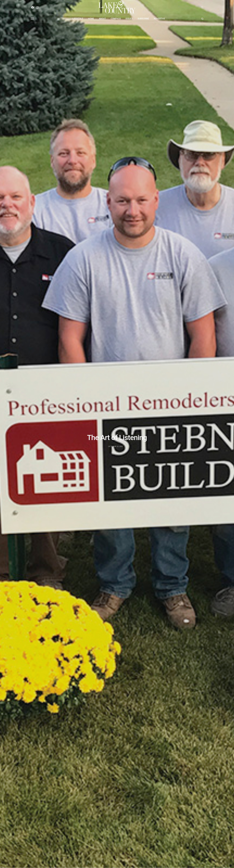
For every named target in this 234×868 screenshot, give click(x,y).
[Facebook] (33, 7)
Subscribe (143, 19)
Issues (129, 19)
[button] (202, 19)
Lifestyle (78, 19)
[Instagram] (37, 7)
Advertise (160, 19)
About (102, 19)
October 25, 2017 (116, 446)
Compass (116, 19)
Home (91, 19)
